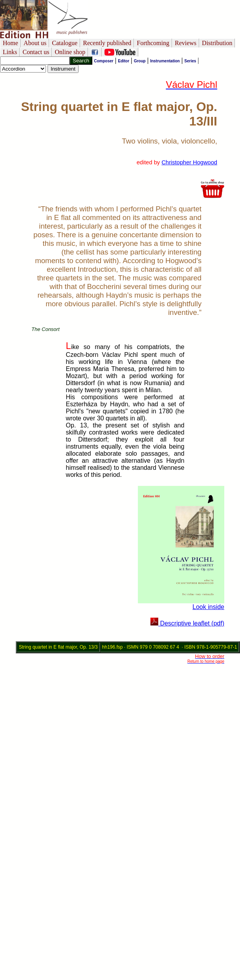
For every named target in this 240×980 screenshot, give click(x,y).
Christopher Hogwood (189, 162)
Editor (124, 61)
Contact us (36, 52)
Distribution (217, 43)
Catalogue (65, 43)
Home (10, 43)
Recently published (107, 43)
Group (140, 61)
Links (10, 52)
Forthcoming (153, 43)
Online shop (70, 52)
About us (35, 43)
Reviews (186, 43)
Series (190, 61)
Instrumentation (165, 61)
